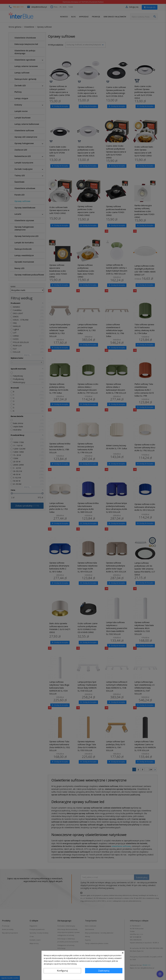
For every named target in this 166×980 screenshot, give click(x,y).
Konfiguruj (62, 971)
